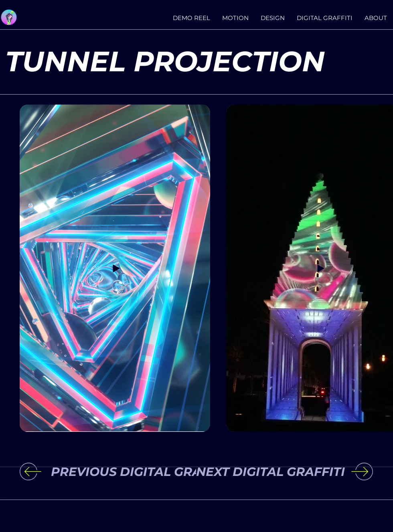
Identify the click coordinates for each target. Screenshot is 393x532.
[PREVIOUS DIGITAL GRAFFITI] (145, 472)
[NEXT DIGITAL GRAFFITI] (267, 472)
